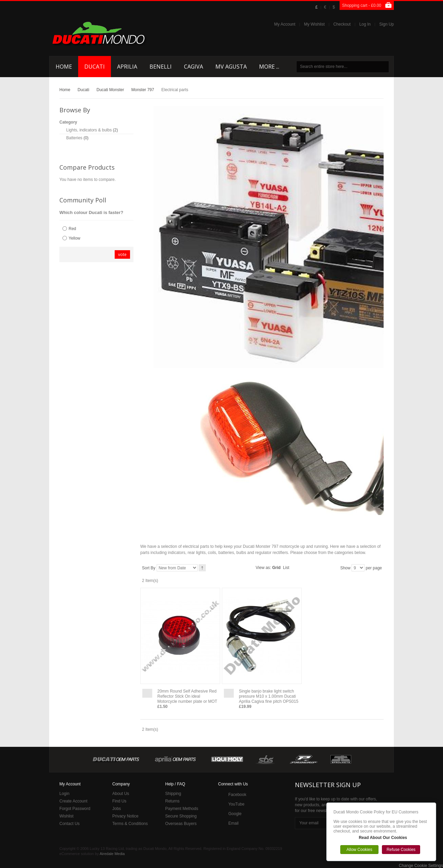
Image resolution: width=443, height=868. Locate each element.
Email (233, 823)
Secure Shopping (181, 816)
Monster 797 (143, 90)
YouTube (236, 804)
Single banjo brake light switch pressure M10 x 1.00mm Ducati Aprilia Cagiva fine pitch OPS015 (269, 696)
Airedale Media (112, 854)
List (286, 568)
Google (235, 814)
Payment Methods (182, 809)
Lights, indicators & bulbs (89, 130)
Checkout (342, 24)
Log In (365, 24)
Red (72, 229)
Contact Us (69, 824)
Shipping (173, 794)
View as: (263, 568)
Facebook (237, 795)
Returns (172, 801)
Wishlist (66, 816)
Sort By (149, 568)
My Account (285, 24)
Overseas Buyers (181, 824)
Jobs (117, 809)
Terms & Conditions (130, 824)
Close (434, 805)
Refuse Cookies (401, 850)
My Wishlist (315, 24)
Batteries (74, 138)
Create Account (73, 801)
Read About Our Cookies (383, 838)
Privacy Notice (125, 816)
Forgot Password (75, 809)
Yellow (74, 238)
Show (345, 568)
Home (65, 90)
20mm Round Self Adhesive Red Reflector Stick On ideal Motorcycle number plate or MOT (187, 696)
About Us (121, 794)
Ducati (83, 90)
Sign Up (387, 24)
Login (64, 794)
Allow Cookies (359, 850)
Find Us (119, 801)
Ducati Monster (110, 90)
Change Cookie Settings (421, 866)
